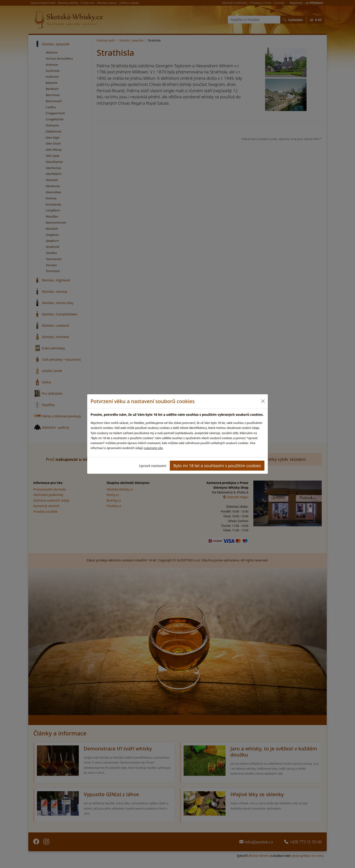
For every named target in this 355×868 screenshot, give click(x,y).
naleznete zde (153, 448)
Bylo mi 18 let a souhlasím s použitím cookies (217, 465)
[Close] (263, 401)
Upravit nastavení (153, 466)
